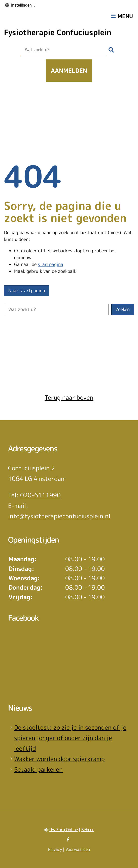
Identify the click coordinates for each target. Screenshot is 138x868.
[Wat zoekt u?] (63, 50)
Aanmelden (69, 71)
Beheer (88, 830)
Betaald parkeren (38, 769)
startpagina (50, 264)
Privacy (55, 849)
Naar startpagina (27, 291)
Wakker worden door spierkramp (59, 759)
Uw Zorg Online (64, 830)
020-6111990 (40, 495)
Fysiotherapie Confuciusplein (58, 32)
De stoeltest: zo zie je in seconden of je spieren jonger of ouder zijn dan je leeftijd (70, 738)
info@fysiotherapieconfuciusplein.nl (59, 516)
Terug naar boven (69, 397)
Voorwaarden (78, 849)
